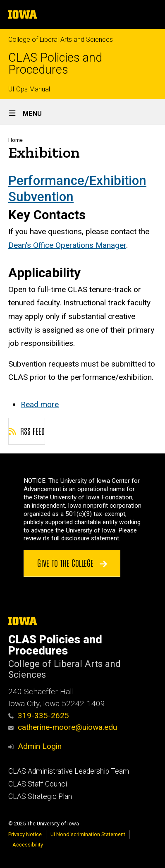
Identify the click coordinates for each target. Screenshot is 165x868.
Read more (40, 404)
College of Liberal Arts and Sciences (61, 40)
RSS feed (27, 431)
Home (16, 140)
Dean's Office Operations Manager (67, 245)
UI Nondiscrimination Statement (88, 834)
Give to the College (72, 563)
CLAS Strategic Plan (40, 796)
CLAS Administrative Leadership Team (69, 771)
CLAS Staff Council (38, 784)
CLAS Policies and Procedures (55, 64)
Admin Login (40, 746)
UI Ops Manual (29, 89)
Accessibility (28, 845)
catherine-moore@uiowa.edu (63, 727)
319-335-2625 (39, 716)
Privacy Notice (25, 834)
